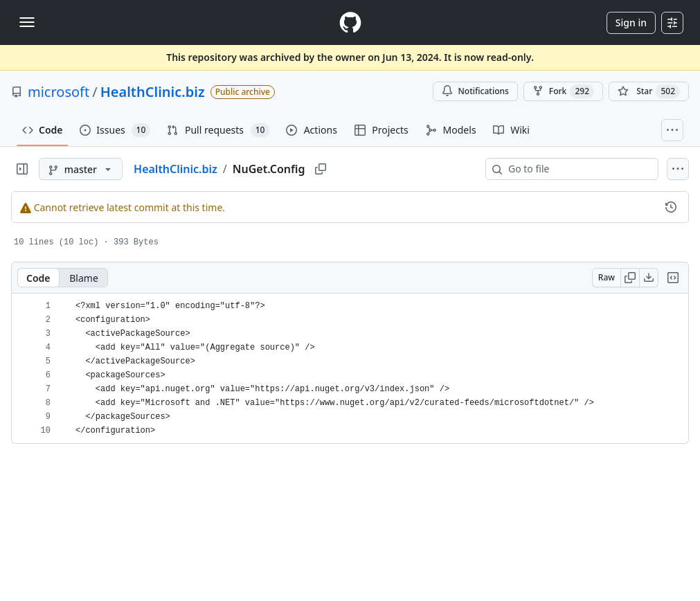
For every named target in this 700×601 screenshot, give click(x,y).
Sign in (631, 23)
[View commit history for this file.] (671, 207)
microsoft (59, 92)
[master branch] (81, 169)
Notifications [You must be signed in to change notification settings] (475, 91)
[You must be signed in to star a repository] (649, 91)
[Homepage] (350, 23)
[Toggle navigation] (27, 22)
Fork (563, 91)
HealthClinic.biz (153, 92)
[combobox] (577, 169)
